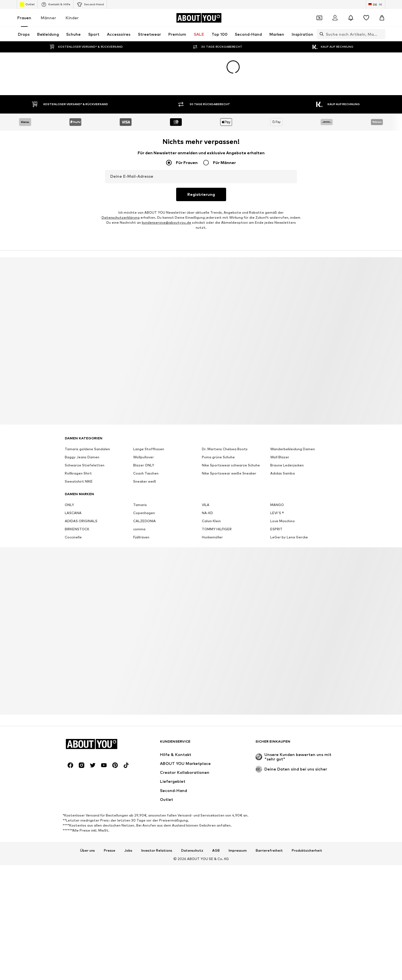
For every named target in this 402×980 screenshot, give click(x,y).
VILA (206, 505)
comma (139, 529)
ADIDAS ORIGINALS (81, 521)
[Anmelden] (335, 18)
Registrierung (201, 194)
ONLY (69, 505)
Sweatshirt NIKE (79, 481)
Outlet (27, 4)
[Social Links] (70, 765)
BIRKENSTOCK (77, 529)
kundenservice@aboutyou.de (167, 222)
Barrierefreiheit (269, 851)
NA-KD (207, 513)
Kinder (72, 18)
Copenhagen (144, 513)
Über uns (88, 851)
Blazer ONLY (144, 465)
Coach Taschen (146, 473)
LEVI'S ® (277, 513)
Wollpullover (143, 457)
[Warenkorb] (382, 18)
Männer (48, 18)
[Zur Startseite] (199, 18)
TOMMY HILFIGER (217, 529)
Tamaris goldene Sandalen (87, 449)
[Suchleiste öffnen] (320, 34)
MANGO (277, 505)
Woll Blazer (280, 457)
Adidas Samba (283, 473)
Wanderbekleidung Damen (293, 449)
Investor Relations (157, 851)
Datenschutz (192, 851)
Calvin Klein (211, 521)
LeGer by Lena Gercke (289, 537)
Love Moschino (283, 521)
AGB (216, 851)
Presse (110, 851)
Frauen (24, 18)
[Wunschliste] (366, 18)
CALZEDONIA (144, 521)
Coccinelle (73, 537)
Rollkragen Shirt (78, 473)
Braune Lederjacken (287, 465)
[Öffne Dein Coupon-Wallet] (319, 18)
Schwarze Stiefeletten (85, 465)
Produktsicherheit (307, 851)
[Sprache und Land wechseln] (375, 4)
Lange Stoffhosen (149, 449)
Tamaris (140, 505)
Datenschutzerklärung (121, 217)
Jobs (128, 851)
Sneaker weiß (145, 481)
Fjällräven (141, 537)
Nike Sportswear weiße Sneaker (229, 473)
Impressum (238, 851)
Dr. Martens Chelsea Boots (225, 449)
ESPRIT (276, 529)
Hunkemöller (212, 537)
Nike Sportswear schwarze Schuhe (231, 465)
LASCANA (73, 513)
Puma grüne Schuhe (218, 457)
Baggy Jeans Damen (82, 457)
